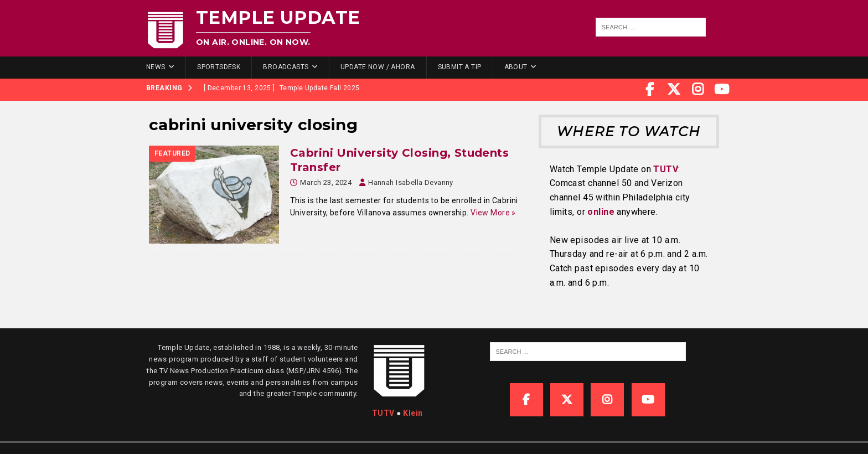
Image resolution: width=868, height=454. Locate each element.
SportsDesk (219, 67)
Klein (413, 413)
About (516, 67)
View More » (493, 213)
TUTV (666, 169)
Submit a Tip (460, 67)
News (156, 67)
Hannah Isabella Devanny (411, 182)
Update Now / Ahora (378, 67)
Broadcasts (286, 67)
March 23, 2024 (326, 182)
